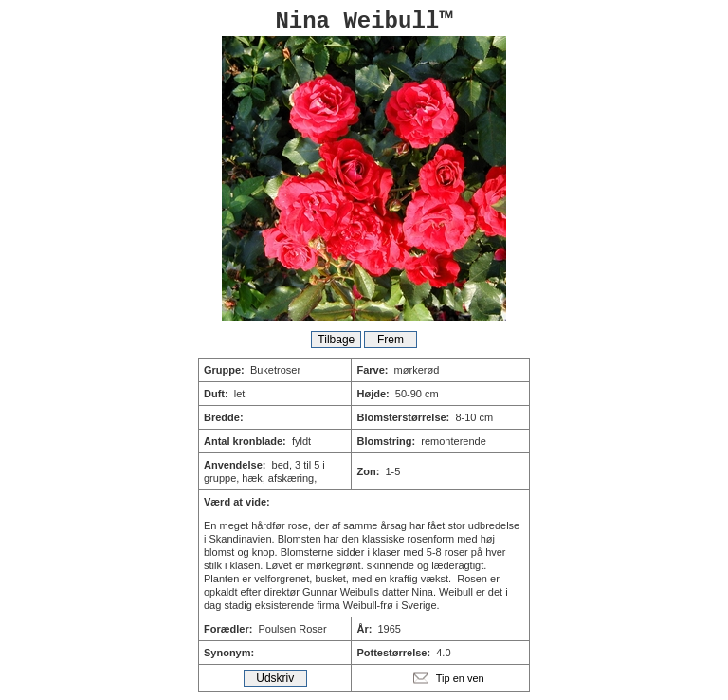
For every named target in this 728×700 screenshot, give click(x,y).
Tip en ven (460, 678)
